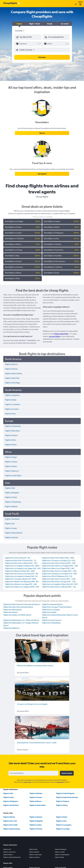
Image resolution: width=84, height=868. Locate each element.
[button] (19, 24)
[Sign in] (76, 4)
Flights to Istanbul (36, 817)
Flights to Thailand (63, 801)
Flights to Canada (36, 797)
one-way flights (54, 336)
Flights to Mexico (36, 801)
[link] (42, 133)
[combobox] (20, 31)
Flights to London (36, 825)
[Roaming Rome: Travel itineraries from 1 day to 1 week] (42, 728)
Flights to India (8, 797)
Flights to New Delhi (10, 825)
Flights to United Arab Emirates (67, 797)
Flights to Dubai (62, 817)
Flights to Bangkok (36, 821)
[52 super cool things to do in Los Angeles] (42, 689)
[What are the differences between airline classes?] (42, 651)
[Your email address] (33, 773)
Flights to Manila (9, 817)
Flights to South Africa (11, 805)
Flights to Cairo (61, 821)
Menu (80, 4)
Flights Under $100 (61, 334)
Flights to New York (10, 821)
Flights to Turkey (62, 805)
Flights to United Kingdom (65, 793)
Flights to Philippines (11, 801)
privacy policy (28, 782)
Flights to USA (8, 793)
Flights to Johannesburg (12, 829)
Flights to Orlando (36, 829)
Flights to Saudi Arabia (38, 805)
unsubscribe (60, 782)
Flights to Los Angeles (64, 825)
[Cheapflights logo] (10, 3)
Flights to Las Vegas (63, 829)
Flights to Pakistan (36, 793)
